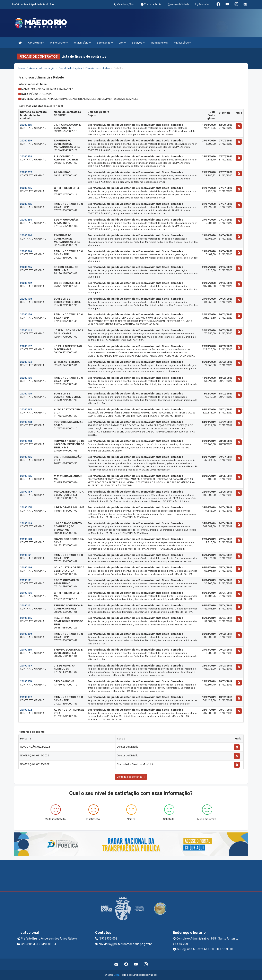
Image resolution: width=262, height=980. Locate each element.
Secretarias (105, 43)
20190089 (26, 634)
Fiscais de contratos (98, 68)
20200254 (26, 220)
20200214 (26, 235)
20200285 (26, 125)
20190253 (26, 422)
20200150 (26, 314)
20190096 (26, 618)
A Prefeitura (36, 43)
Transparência (159, 43)
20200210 (26, 251)
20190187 (26, 492)
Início (22, 68)
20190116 (26, 567)
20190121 (26, 555)
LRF (122, 43)
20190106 (26, 593)
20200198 (26, 299)
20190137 (26, 666)
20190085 (26, 650)
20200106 (26, 378)
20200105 (26, 394)
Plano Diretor (59, 43)
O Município (82, 43)
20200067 (26, 409)
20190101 (26, 605)
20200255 (26, 204)
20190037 (26, 697)
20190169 (26, 523)
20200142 (26, 330)
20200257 (26, 172)
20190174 (26, 507)
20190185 (26, 476)
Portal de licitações (70, 68)
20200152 (26, 346)
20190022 (26, 710)
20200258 (26, 156)
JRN (116, 975)
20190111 (26, 580)
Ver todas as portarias (131, 777)
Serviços (138, 43)
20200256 (26, 188)
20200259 (26, 141)
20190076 (26, 681)
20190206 (26, 457)
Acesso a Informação (42, 68)
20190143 (26, 539)
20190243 (26, 441)
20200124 (26, 362)
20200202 (26, 283)
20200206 (26, 267)
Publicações (182, 43)
